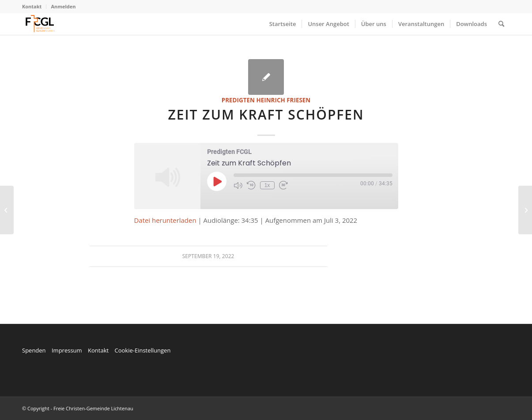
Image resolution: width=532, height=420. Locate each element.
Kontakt (32, 6)
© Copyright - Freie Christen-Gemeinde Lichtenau (78, 408)
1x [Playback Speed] (267, 185)
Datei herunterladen (165, 220)
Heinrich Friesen (283, 100)
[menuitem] (34, 7)
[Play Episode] (217, 181)
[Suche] (501, 24)
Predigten (238, 100)
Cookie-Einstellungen (142, 350)
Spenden (34, 350)
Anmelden (63, 6)
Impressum (67, 350)
